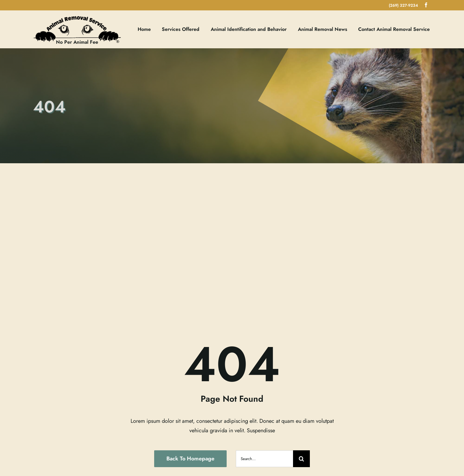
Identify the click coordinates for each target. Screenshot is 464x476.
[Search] (301, 459)
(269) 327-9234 (403, 5)
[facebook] (426, 5)
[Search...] (264, 459)
